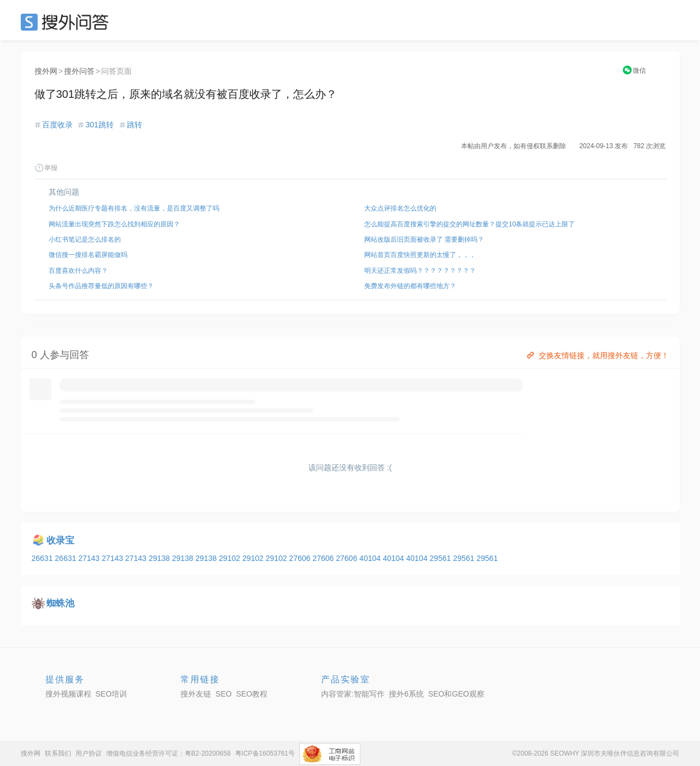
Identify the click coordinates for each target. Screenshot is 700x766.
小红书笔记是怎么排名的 (85, 239)
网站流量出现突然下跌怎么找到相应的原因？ (114, 224)
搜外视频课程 (68, 694)
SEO (67, 22)
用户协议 (89, 753)
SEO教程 (252, 694)
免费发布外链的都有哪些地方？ (410, 286)
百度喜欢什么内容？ (78, 271)
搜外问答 (79, 71)
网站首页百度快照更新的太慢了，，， (420, 255)
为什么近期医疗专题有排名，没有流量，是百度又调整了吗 (134, 208)
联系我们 (58, 753)
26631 (43, 558)
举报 (46, 168)
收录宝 (60, 540)
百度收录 (57, 125)
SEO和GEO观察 (456, 694)
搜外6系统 (406, 694)
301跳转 (99, 125)
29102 (231, 558)
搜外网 (46, 71)
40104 (371, 558)
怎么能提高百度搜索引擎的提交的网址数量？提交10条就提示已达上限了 (469, 224)
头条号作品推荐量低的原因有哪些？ (101, 286)
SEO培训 (112, 694)
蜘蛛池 (60, 603)
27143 (90, 558)
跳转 (135, 125)
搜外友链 (196, 694)
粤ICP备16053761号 (265, 753)
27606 (301, 558)
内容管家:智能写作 (353, 694)
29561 (442, 558)
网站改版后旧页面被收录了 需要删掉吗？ (424, 239)
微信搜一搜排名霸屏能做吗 (88, 255)
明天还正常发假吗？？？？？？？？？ (420, 271)
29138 (161, 558)
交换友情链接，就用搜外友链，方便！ (597, 355)
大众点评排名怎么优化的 (400, 208)
